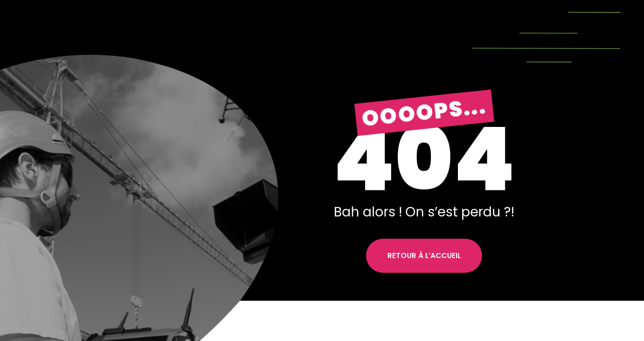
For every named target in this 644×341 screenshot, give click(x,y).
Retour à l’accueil (424, 256)
